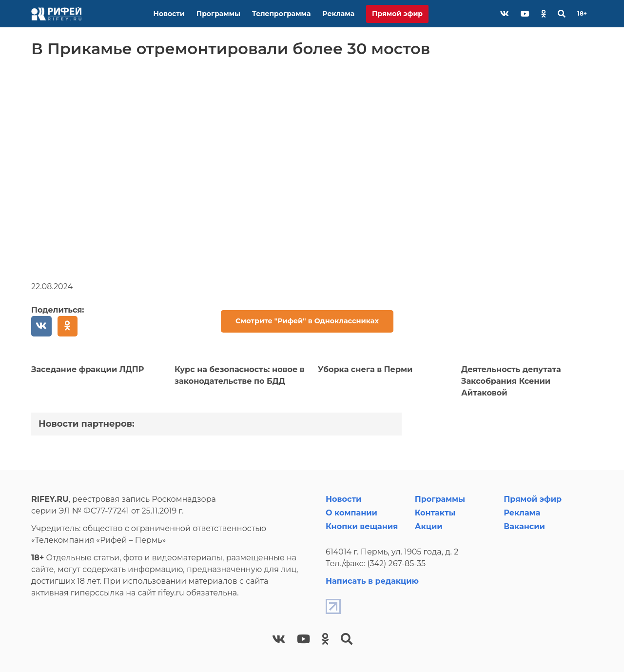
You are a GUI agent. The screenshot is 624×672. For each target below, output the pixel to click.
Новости (169, 14)
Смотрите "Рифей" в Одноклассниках (307, 321)
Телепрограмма (281, 14)
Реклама (338, 14)
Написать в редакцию (372, 581)
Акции (429, 526)
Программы (218, 14)
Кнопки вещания (362, 526)
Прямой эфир (397, 14)
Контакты (435, 513)
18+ (582, 13)
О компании (351, 513)
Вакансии (524, 526)
